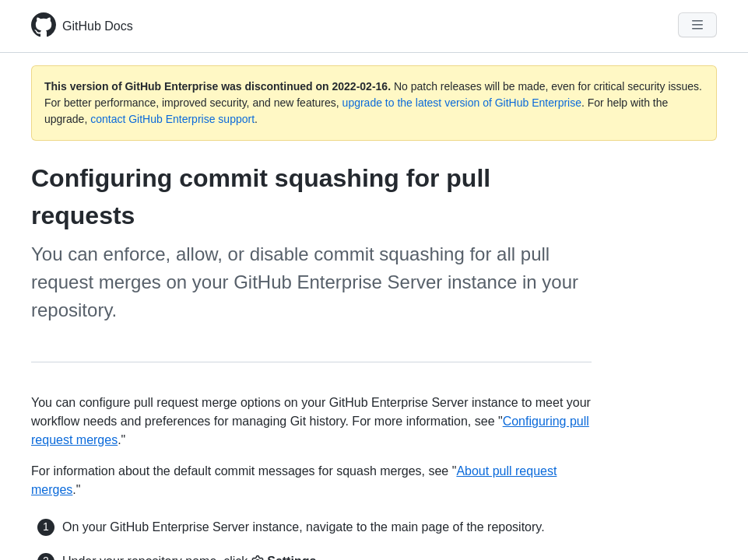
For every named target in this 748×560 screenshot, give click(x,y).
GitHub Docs (98, 26)
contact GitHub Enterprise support (172, 119)
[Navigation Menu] (697, 25)
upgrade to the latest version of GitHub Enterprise (462, 103)
